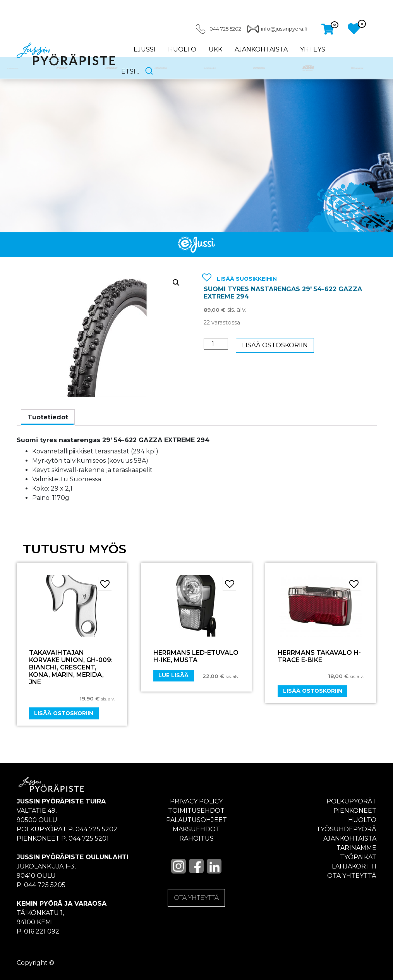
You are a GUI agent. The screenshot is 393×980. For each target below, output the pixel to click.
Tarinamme (356, 848)
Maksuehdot (196, 829)
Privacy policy (196, 801)
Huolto (182, 49)
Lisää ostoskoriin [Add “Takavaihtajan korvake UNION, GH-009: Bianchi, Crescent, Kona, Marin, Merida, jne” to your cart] (64, 713)
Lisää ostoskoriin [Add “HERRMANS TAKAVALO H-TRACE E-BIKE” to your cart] (313, 691)
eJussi (145, 49)
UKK (215, 49)
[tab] (48, 417)
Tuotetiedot (48, 417)
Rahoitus (196, 838)
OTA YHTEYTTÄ (196, 898)
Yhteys (313, 49)
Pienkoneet (355, 811)
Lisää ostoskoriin (275, 345)
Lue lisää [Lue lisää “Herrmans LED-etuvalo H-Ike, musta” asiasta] (173, 675)
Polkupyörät (351, 801)
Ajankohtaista (261, 49)
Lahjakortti (354, 866)
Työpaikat (358, 857)
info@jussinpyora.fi (284, 29)
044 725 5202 (225, 29)
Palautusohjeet (196, 820)
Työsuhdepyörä (346, 829)
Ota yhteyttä (352, 876)
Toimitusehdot (196, 811)
